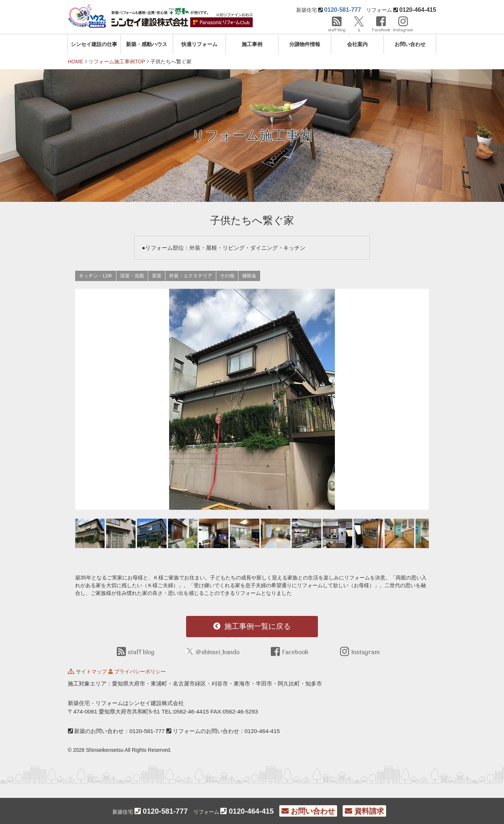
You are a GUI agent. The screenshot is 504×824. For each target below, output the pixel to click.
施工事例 (252, 44)
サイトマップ (91, 672)
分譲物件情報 (305, 44)
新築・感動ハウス (147, 44)
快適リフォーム (199, 44)
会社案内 (357, 44)
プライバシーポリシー (140, 672)
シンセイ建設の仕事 (94, 44)
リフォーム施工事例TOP (117, 62)
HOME (76, 62)
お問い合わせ (410, 44)
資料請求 (364, 811)
